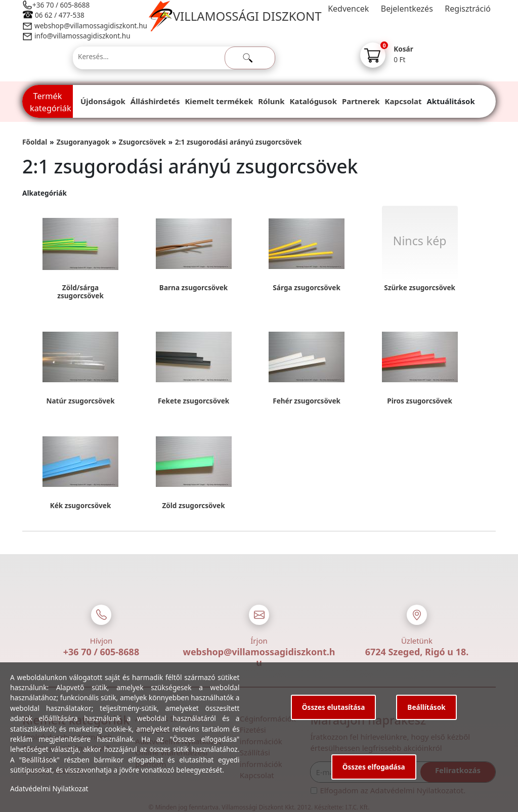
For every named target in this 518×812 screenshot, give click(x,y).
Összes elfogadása (374, 767)
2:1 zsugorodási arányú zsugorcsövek (239, 142)
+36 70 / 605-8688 (61, 5)
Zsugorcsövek (142, 142)
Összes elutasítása (334, 707)
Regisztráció (468, 9)
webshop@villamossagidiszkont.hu (90, 26)
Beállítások (426, 707)
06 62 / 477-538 (60, 15)
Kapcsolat (403, 101)
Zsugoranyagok (83, 142)
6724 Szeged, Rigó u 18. (417, 652)
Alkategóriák (45, 193)
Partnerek (361, 101)
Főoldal (35, 142)
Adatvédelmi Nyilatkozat (49, 788)
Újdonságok (103, 101)
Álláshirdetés (155, 101)
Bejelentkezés (407, 9)
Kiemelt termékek (219, 101)
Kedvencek (348, 9)
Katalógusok (313, 101)
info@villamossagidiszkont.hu (82, 36)
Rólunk (271, 101)
